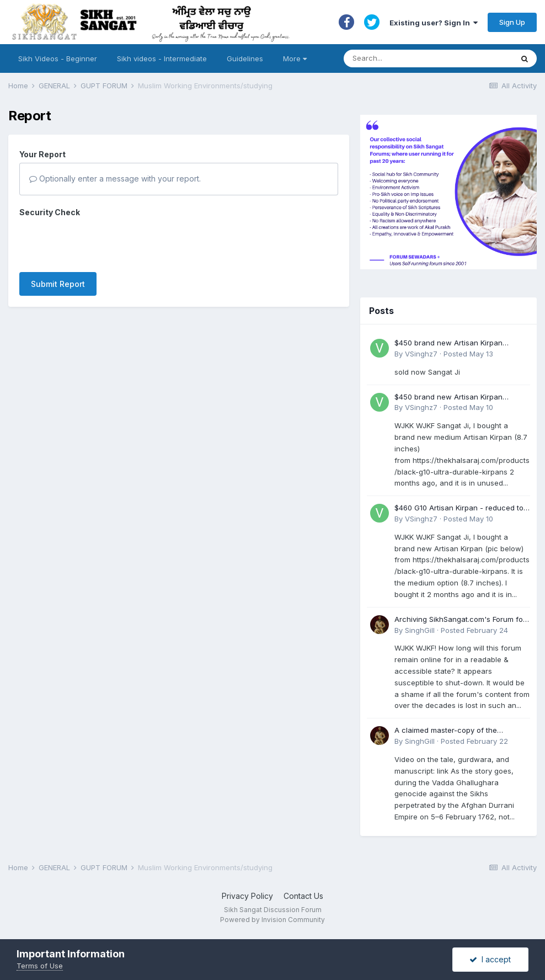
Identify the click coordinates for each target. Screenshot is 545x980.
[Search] (417, 58)
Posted (468, 354)
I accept (490, 959)
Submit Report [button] (58, 284)
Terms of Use (40, 966)
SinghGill (420, 630)
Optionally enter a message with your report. (115, 179)
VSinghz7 (421, 354)
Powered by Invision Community (272, 920)
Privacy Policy (247, 896)
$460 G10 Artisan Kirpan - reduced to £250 (459, 508)
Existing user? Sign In (434, 23)
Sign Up (512, 22)
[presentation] (103, 242)
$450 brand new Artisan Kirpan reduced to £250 (448, 343)
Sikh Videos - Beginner (58, 58)
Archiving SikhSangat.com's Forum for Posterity (460, 620)
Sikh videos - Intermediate (162, 58)
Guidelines (245, 58)
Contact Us (303, 896)
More (295, 58)
